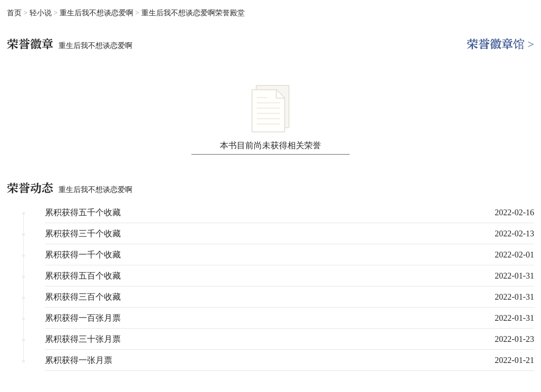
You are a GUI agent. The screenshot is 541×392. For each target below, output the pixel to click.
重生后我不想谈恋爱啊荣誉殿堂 (193, 13)
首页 (14, 13)
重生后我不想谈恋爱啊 (98, 13)
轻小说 (42, 13)
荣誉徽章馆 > (500, 44)
